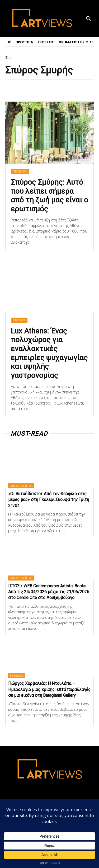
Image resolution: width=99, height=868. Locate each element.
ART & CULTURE (21, 486)
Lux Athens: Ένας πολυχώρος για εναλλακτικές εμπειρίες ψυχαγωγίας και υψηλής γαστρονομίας (49, 353)
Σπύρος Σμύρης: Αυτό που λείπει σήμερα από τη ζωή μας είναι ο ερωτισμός (49, 196)
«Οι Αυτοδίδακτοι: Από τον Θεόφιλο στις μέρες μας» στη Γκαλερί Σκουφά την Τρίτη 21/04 (49, 500)
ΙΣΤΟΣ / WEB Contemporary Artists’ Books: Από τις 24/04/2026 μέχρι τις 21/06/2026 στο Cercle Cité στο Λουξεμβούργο (49, 592)
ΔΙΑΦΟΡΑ (19, 320)
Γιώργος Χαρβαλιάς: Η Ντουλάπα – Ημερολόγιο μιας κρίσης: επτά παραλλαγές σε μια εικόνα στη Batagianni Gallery (49, 689)
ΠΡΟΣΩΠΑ (20, 171)
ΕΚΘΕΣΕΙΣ (17, 676)
